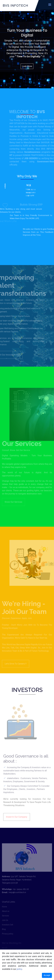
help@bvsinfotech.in (17, 897)
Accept (47, 975)
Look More (27, 66)
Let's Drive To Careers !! (16, 669)
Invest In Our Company (17, 822)
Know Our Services (13, 497)
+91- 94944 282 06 (21, 894)
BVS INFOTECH (16, 6)
